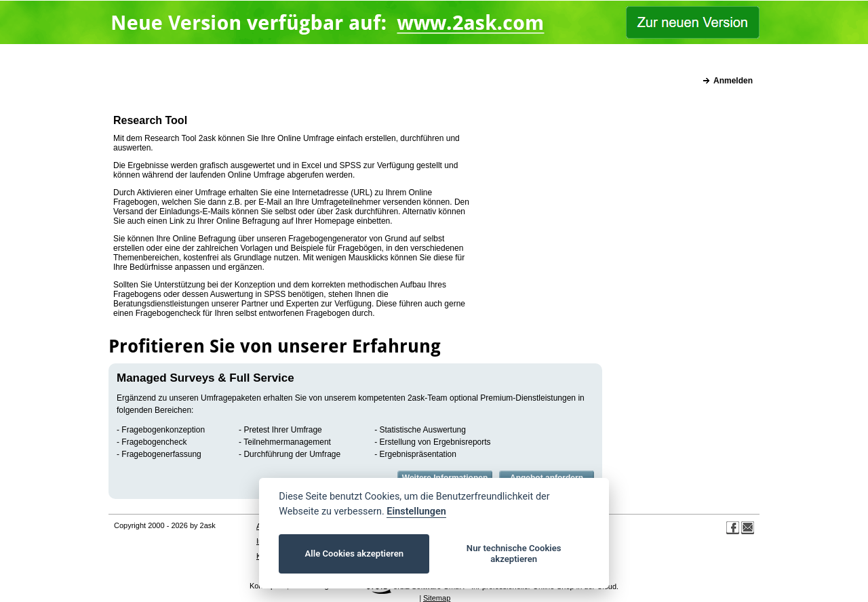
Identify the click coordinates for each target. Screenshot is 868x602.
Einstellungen (416, 511)
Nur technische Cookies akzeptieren (514, 554)
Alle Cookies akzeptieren (354, 554)
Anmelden (733, 81)
